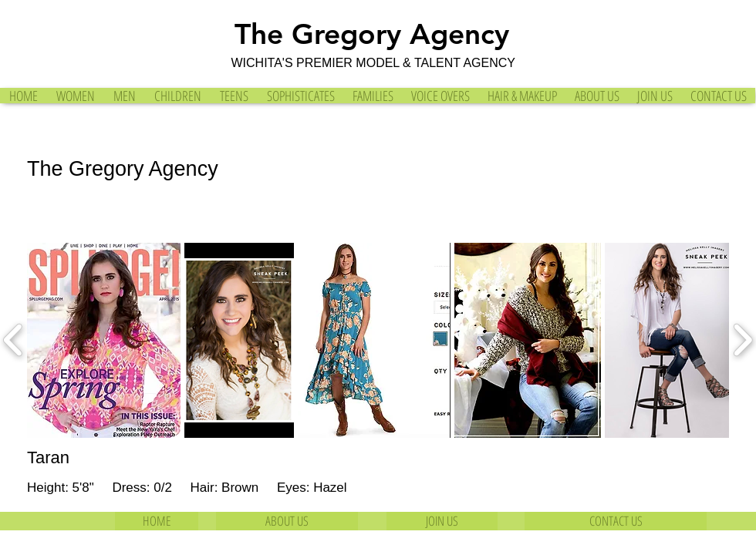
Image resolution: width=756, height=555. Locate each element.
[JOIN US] (442, 521)
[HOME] (157, 521)
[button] (104, 340)
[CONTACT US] (616, 521)
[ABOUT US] (287, 521)
